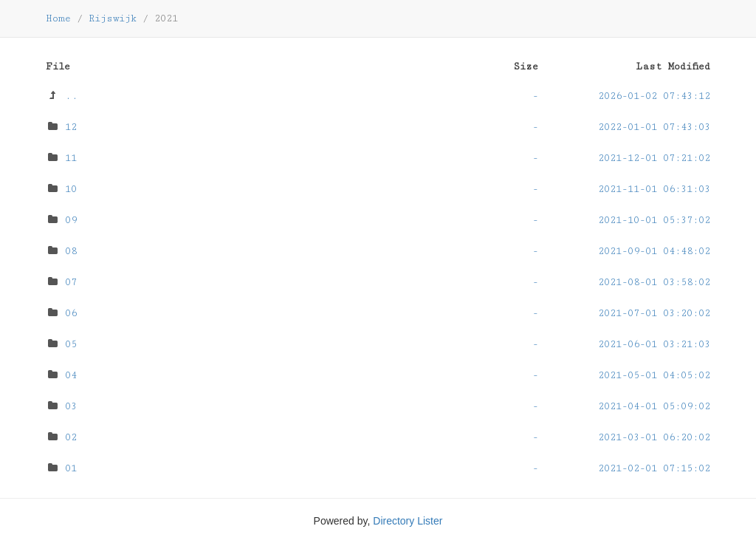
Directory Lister (408, 521)
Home (58, 18)
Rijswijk (113, 18)
